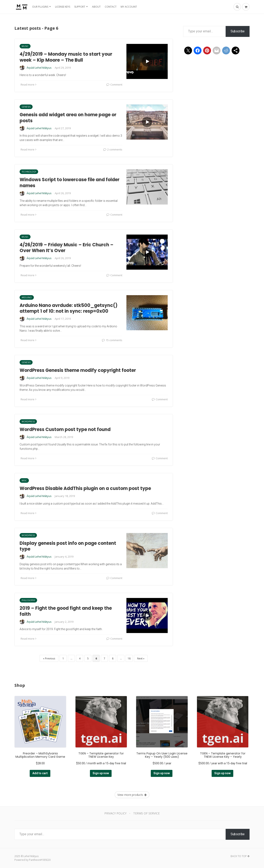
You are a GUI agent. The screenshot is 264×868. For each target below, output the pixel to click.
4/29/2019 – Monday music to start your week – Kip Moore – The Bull (66, 57)
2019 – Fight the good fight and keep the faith (66, 611)
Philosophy (28, 600)
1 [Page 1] (63, 658)
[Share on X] (188, 51)
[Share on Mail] (217, 51)
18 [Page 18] (129, 658)
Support (80, 7)
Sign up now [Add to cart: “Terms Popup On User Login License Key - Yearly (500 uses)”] (162, 773)
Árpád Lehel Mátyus (39, 68)
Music (25, 46)
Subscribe (238, 31)
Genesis (26, 107)
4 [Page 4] (80, 658)
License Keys (63, 7)
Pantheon (35, 860)
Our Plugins (40, 7)
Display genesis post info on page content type (68, 546)
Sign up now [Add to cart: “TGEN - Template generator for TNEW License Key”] (101, 773)
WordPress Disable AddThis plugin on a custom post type (85, 488)
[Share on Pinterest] (207, 51)
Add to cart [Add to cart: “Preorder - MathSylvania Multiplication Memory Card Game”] (40, 773)
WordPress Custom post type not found (65, 429)
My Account (129, 7)
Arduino (27, 297)
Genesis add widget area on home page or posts (68, 118)
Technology (29, 172)
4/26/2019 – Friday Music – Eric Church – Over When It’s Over (67, 248)
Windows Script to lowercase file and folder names (70, 183)
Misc (24, 480)
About (96, 7)
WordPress (28, 422)
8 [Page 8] (113, 658)
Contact (111, 7)
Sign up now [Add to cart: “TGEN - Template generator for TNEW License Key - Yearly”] (222, 773)
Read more (28, 85)
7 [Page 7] (104, 658)
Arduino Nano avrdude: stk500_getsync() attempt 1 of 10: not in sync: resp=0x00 (69, 308)
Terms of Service (147, 813)
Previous (50, 658)
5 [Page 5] (88, 658)
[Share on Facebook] (198, 51)
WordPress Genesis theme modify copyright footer (78, 370)
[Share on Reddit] (226, 51)
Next (140, 658)
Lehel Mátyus (31, 856)
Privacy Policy (115, 813)
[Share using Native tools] (236, 51)
